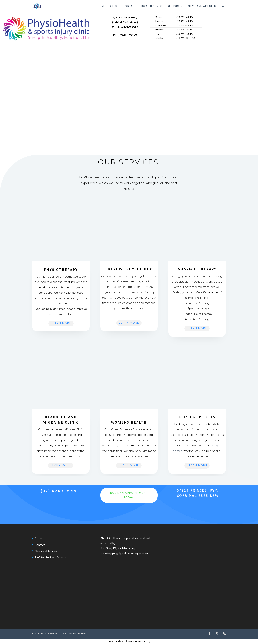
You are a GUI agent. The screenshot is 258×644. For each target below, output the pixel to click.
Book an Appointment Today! (129, 495)
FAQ (223, 6)
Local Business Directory (160, 6)
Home (101, 6)
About (114, 6)
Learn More (61, 323)
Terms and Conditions (120, 641)
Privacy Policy (142, 641)
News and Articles (202, 6)
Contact (130, 6)
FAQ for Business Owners (51, 557)
